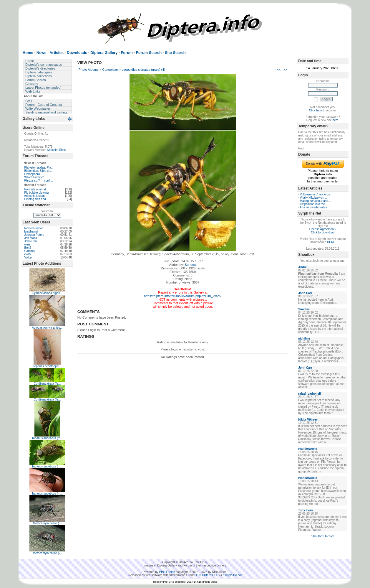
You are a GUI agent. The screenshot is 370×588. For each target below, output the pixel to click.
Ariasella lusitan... (36, 196)
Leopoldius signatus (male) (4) (143, 70)
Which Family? (34, 177)
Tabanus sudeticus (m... (47, 438)
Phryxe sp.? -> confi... (38, 181)
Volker (28, 257)
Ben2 (28, 248)
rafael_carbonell (310, 394)
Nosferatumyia (34, 228)
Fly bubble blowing (36, 193)
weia (27, 244)
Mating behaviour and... (315, 201)
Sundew (190, 265)
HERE (331, 242)
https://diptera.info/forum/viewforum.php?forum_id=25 (182, 296)
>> (285, 70)
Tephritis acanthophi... (47, 366)
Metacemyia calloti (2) (47, 553)
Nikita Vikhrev (308, 420)
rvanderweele (308, 449)
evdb (27, 254)
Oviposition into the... (314, 204)
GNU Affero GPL (207, 575)
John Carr (31, 241)
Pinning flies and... (36, 199)
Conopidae (110, 70)
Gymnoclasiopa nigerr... (47, 293)
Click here (316, 110)
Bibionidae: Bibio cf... (38, 171)
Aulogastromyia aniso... (47, 328)
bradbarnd (31, 232)
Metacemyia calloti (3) (47, 523)
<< (279, 70)
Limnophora (32, 174)
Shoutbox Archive (323, 536)
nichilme (304, 339)
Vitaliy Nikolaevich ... (313, 198)
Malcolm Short (57, 150)
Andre (302, 267)
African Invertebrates (313, 207)
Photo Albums (89, 70)
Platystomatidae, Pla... (39, 168)
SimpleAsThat (233, 575)
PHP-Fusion (167, 572)
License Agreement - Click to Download (323, 231)
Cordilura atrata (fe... (47, 384)
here (336, 120)
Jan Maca (30, 238)
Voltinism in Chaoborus (315, 194)
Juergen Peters (34, 235)
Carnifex (30, 251)
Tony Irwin (305, 510)
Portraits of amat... (36, 189)
